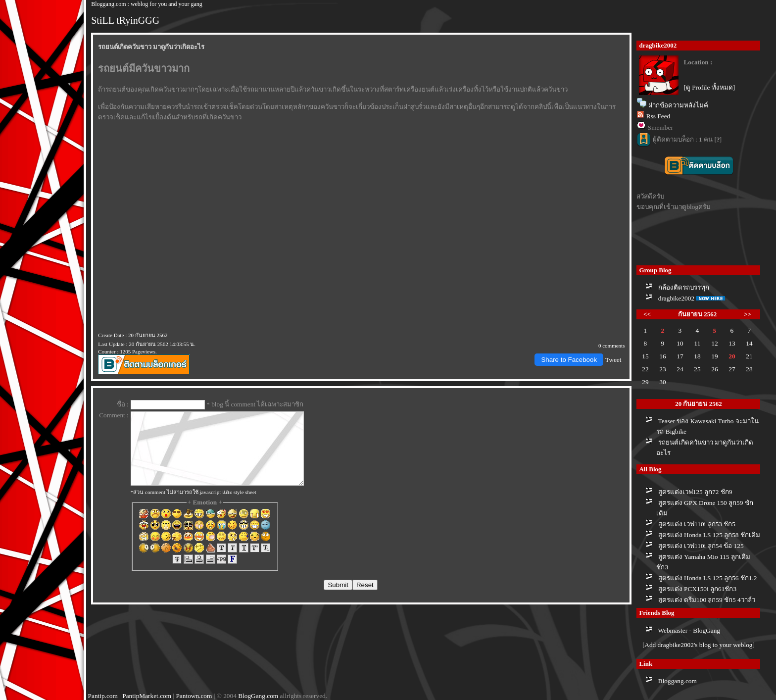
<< (647, 314)
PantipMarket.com (147, 696)
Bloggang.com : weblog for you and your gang (147, 4)
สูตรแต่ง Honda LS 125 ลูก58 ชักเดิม (709, 535)
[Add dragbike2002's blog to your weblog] (699, 645)
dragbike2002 (676, 298)
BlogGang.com (258, 696)
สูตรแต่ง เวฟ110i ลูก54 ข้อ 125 (701, 546)
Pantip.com (103, 696)
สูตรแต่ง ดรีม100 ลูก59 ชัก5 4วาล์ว (707, 600)
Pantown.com (194, 696)
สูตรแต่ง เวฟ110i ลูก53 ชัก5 (697, 524)
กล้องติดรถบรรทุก (684, 287)
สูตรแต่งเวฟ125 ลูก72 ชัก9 (695, 492)
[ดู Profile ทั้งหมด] (709, 87)
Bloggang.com (678, 681)
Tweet (613, 360)
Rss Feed (658, 116)
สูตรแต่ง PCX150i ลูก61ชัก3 (697, 589)
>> (748, 314)
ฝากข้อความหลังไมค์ (678, 105)
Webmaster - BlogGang (689, 630)
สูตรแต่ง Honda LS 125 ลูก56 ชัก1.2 (708, 578)
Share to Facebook (569, 360)
